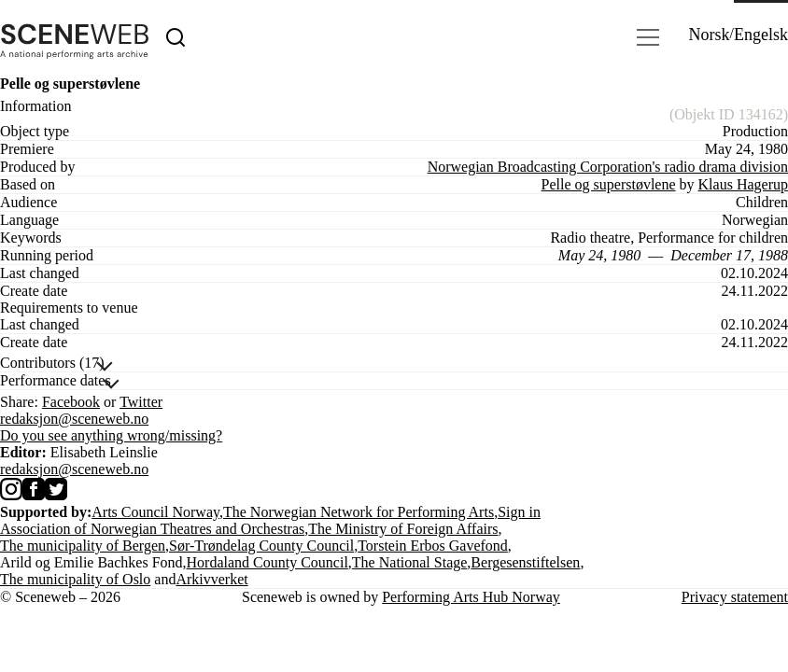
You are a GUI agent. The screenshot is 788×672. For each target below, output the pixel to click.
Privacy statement (735, 597)
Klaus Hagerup (743, 184)
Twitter (141, 402)
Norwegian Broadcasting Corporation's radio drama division (608, 167)
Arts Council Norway (155, 512)
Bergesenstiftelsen (525, 562)
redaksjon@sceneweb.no (74, 419)
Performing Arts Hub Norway (471, 597)
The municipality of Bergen (83, 546)
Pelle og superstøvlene (609, 184)
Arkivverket (211, 579)
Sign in (519, 512)
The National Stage (410, 562)
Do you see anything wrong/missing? (111, 435)
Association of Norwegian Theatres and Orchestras (152, 529)
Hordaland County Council (267, 562)
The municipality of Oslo (75, 579)
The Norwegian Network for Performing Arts (359, 512)
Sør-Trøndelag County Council (261, 546)
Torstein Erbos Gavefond (433, 546)
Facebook (71, 402)
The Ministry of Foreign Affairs (403, 529)
